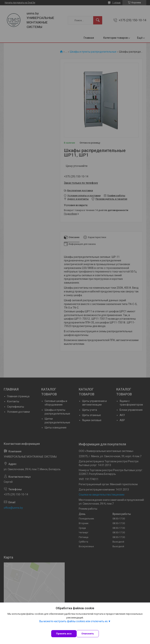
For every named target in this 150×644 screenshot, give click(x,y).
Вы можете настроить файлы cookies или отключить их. (74, 621)
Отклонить (88, 634)
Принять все (64, 634)
